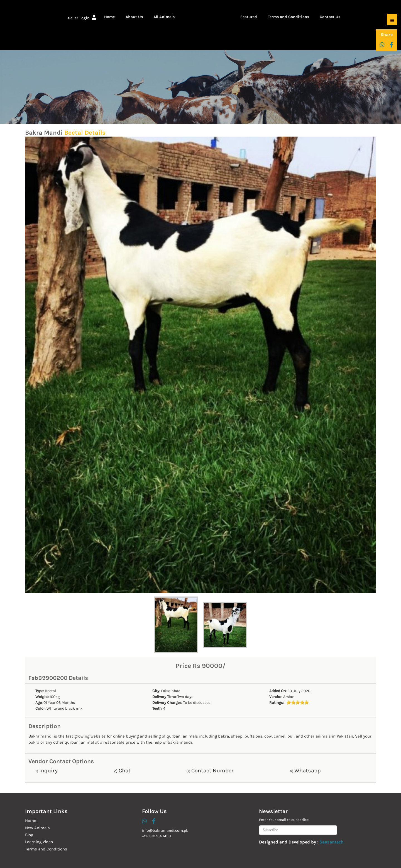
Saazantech (332, 842)
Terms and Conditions (288, 17)
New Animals (37, 828)
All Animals (164, 17)
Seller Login (82, 18)
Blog (29, 835)
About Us (134, 17)
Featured (249, 17)
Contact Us (330, 17)
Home (109, 17)
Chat (125, 771)
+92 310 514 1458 (157, 836)
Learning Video (39, 842)
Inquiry (48, 771)
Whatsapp (308, 771)
